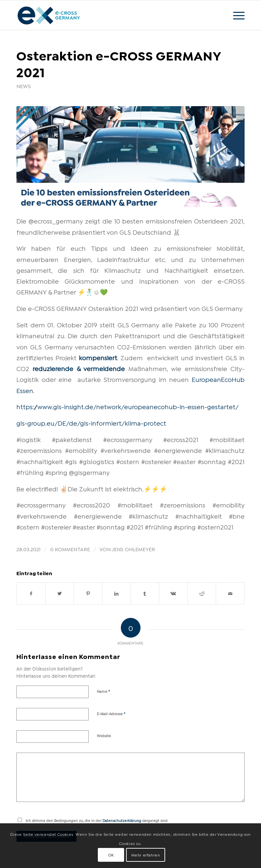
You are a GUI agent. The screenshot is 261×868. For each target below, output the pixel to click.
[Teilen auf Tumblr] (145, 593)
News (24, 86)
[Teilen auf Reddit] (202, 593)
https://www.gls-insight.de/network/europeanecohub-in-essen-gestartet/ (128, 406)
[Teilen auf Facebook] (31, 593)
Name (104, 691)
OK (111, 855)
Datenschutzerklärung (122, 820)
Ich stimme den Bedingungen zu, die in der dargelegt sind (97, 820)
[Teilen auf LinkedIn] (117, 593)
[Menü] (236, 15)
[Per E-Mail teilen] (230, 593)
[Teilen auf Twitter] (60, 593)
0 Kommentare (70, 549)
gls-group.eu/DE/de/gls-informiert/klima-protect (91, 423)
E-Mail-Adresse (111, 713)
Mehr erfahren (146, 855)
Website (104, 736)
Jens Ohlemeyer (133, 549)
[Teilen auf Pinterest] (88, 593)
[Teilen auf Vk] (173, 593)
